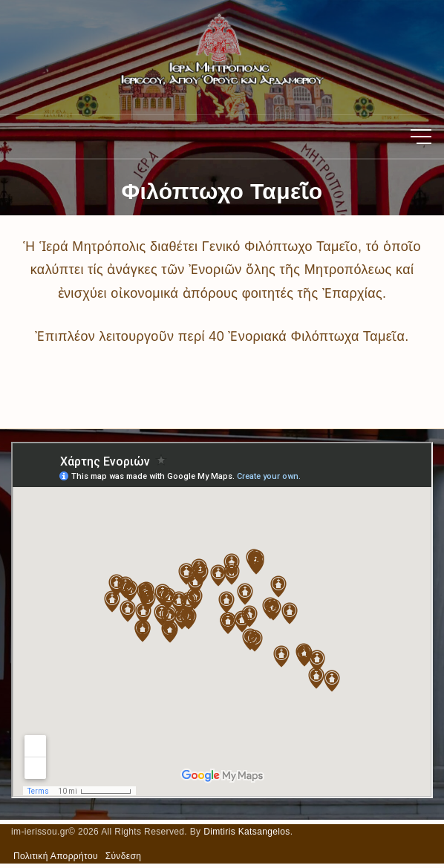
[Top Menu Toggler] (421, 137)
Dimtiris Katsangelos (247, 832)
